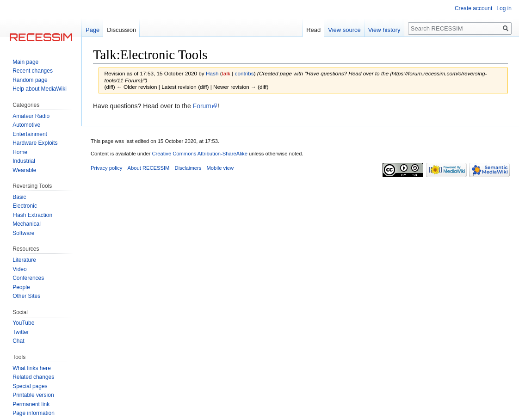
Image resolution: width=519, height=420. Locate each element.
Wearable (24, 170)
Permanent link (31, 404)
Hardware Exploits (35, 143)
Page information (34, 413)
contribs (244, 73)
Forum (202, 106)
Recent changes (33, 71)
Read (313, 30)
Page (93, 30)
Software (23, 233)
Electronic (25, 206)
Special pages (30, 386)
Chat (18, 341)
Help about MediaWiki (40, 89)
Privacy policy (106, 168)
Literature (24, 260)
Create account (473, 8)
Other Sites (26, 296)
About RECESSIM (149, 168)
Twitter (21, 332)
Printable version (33, 395)
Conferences (28, 278)
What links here (32, 368)
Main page (25, 62)
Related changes (33, 377)
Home (20, 152)
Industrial (24, 161)
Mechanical (27, 224)
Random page (30, 80)
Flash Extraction (32, 215)
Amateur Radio (31, 116)
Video (19, 269)
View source (344, 30)
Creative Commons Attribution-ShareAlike (199, 154)
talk (226, 73)
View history (384, 30)
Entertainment (30, 134)
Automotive (26, 125)
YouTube (23, 323)
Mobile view (220, 168)
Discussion (121, 30)
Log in (504, 8)
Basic (19, 197)
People (21, 287)
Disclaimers (188, 168)
